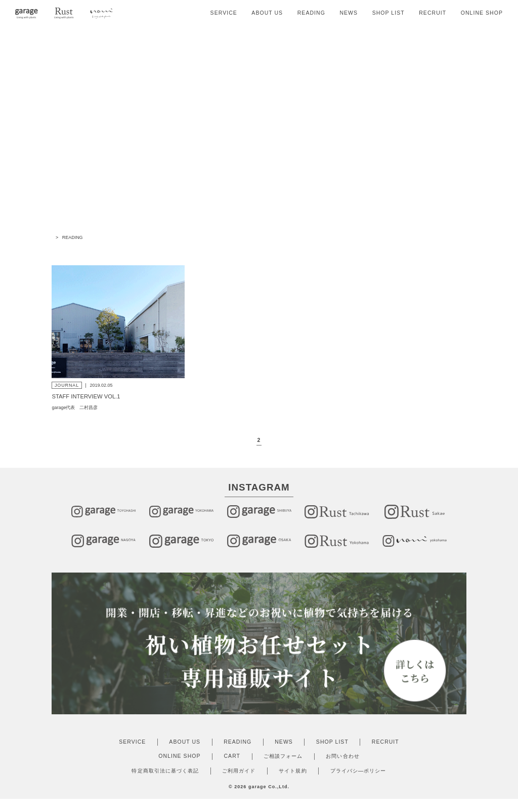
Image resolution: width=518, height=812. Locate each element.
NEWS (349, 13)
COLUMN (278, 252)
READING (311, 13)
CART (232, 763)
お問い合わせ (342, 763)
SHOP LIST (388, 13)
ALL (185, 252)
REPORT (326, 252)
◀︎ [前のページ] (246, 448)
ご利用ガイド (239, 778)
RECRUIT (433, 13)
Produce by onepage (259, 801)
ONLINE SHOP (482, 13)
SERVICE (224, 13)
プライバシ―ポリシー (358, 778)
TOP (56, 237)
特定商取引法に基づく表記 (165, 778)
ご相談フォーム (283, 763)
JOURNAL (228, 252)
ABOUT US (267, 13)
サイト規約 (293, 778)
